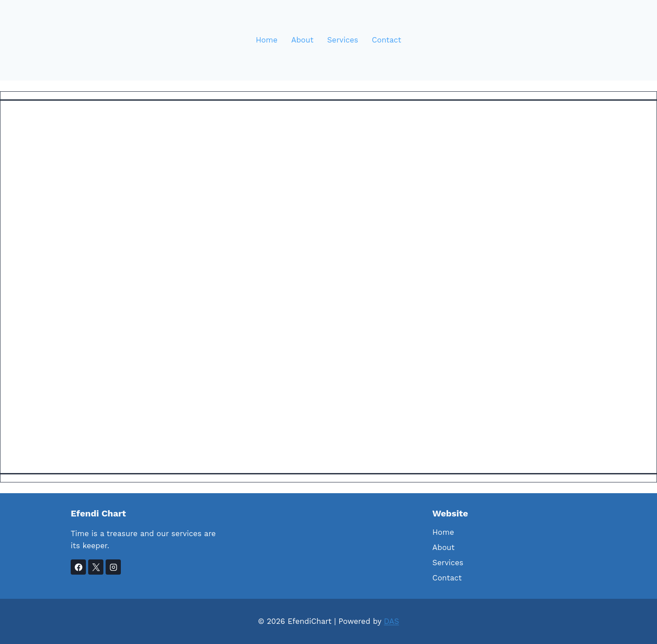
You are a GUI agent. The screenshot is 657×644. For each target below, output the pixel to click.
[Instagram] (113, 567)
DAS (392, 621)
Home (267, 40)
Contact (387, 40)
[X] (96, 567)
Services (343, 40)
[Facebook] (78, 567)
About (303, 40)
